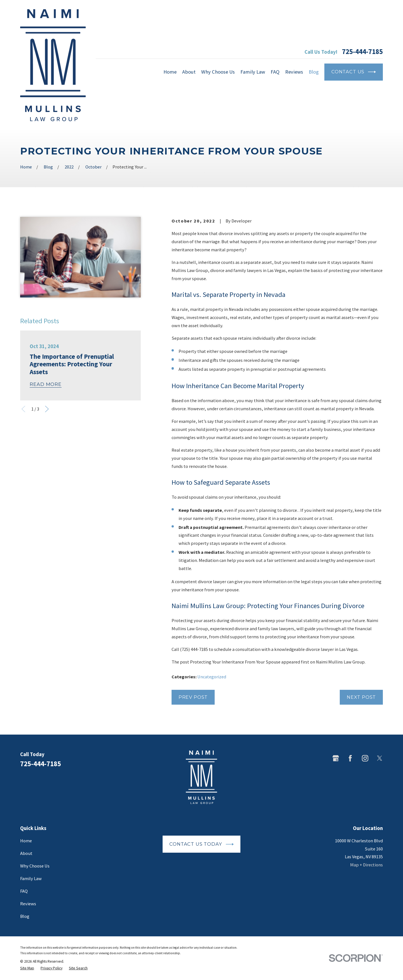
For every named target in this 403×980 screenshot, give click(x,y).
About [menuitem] (189, 72)
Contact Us (354, 72)
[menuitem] (27, 968)
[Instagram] (365, 758)
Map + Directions (366, 865)
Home (26, 841)
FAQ (24, 891)
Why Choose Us (35, 866)
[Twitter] (380, 758)
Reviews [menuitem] (294, 72)
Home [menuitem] (170, 72)
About (26, 853)
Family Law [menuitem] (253, 72)
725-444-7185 (362, 52)
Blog (25, 916)
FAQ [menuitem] (275, 72)
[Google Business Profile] (336, 758)
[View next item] (47, 409)
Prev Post (193, 697)
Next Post (361, 697)
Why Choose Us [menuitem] (218, 72)
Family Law (31, 878)
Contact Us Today (201, 844)
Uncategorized (212, 677)
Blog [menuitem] (314, 72)
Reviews (28, 904)
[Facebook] (350, 758)
